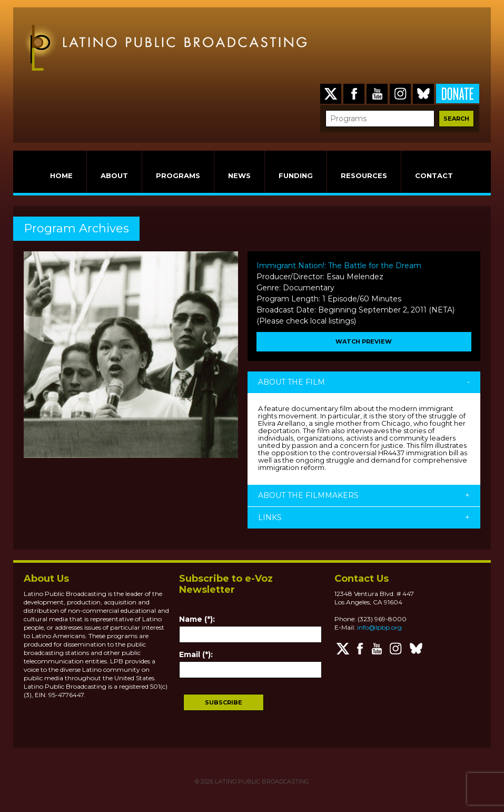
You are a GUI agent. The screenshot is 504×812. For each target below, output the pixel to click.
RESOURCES (364, 175)
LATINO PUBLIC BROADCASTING (261, 781)
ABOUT (114, 175)
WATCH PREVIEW (364, 341)
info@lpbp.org (379, 627)
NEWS (239, 175)
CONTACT (434, 175)
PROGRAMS (178, 175)
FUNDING (296, 175)
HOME (61, 175)
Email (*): (196, 654)
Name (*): (197, 619)
